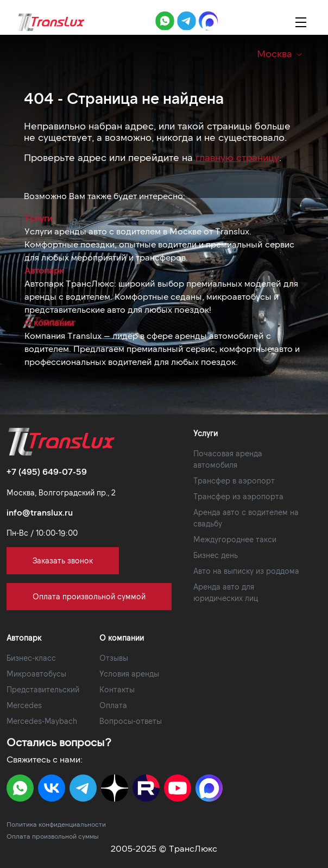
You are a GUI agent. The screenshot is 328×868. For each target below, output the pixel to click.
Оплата (113, 705)
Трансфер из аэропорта (238, 496)
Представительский (43, 689)
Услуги (38, 218)
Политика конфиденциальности (56, 824)
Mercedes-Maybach (42, 721)
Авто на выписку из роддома (246, 571)
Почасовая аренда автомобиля (228, 459)
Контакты (117, 689)
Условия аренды (129, 674)
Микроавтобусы (36, 674)
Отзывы (114, 658)
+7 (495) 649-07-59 (47, 471)
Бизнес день (216, 555)
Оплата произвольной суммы (53, 836)
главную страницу (237, 157)
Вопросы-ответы (131, 721)
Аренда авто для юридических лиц (226, 592)
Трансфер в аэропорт (234, 480)
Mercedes (24, 705)
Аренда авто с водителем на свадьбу (246, 518)
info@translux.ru (40, 512)
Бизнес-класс (31, 658)
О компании (49, 322)
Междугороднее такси (235, 539)
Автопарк (44, 270)
